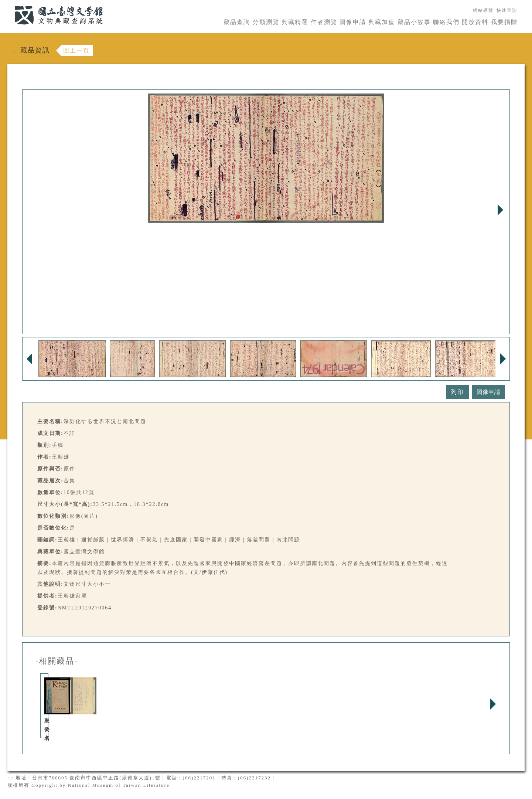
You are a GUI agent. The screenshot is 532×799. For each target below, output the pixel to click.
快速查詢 (507, 10)
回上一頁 (76, 50)
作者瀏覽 (324, 22)
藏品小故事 (414, 22)
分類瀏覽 (266, 22)
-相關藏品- (57, 661)
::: (10, 4)
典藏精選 (295, 22)
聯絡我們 (446, 22)
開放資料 (475, 22)
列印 (457, 392)
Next (500, 210)
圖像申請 (353, 22)
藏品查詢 (237, 22)
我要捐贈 (504, 22)
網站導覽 (483, 10)
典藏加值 (382, 22)
